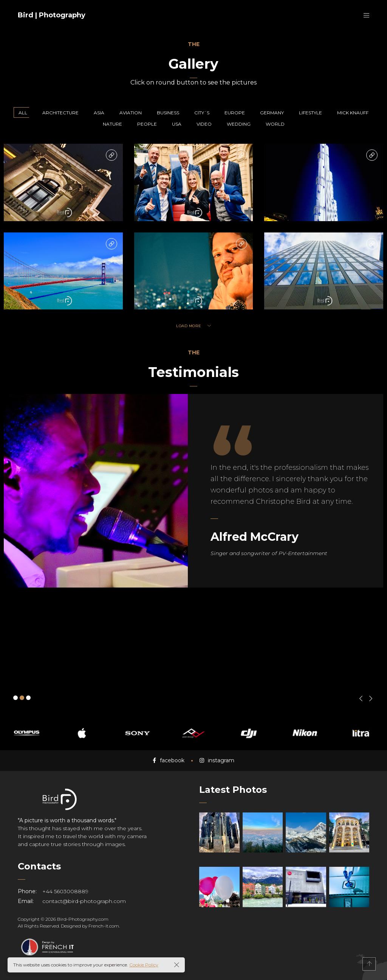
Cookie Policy (144, 965)
